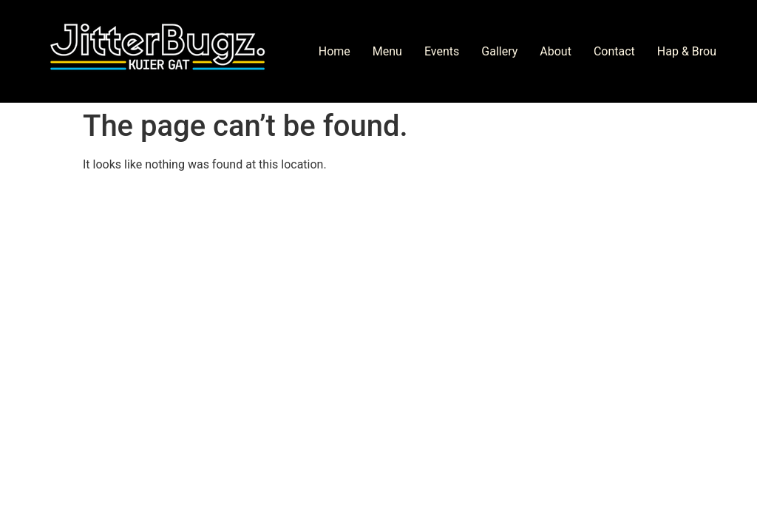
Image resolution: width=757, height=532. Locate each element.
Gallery (499, 51)
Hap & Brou (687, 51)
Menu (387, 51)
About (556, 51)
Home (335, 51)
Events (442, 51)
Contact (614, 51)
